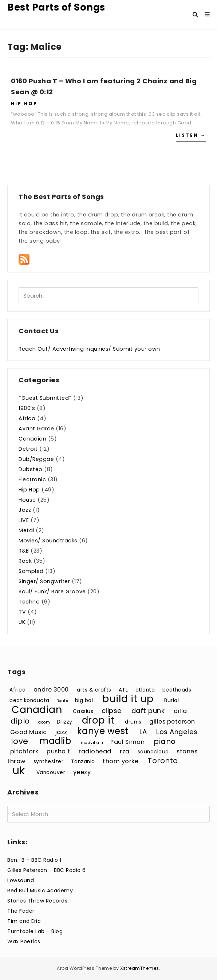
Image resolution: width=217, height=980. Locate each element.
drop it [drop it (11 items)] (98, 720)
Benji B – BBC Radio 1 (34, 860)
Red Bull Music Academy (40, 891)
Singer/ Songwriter (44, 581)
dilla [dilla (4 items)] (180, 711)
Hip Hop (24, 103)
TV (22, 612)
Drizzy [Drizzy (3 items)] (65, 722)
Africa (27, 418)
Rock (25, 561)
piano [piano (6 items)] (165, 741)
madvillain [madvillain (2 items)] (92, 743)
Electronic (32, 479)
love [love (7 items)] (20, 741)
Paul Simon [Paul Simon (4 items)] (127, 742)
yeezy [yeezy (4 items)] (82, 772)
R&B (24, 551)
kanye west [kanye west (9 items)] (103, 731)
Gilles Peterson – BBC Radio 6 (47, 870)
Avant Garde (36, 429)
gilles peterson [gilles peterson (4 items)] (172, 722)
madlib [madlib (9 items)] (55, 741)
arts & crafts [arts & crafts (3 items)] (94, 690)
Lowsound (21, 880)
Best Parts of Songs (56, 7)
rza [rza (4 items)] (125, 751)
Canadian (32, 439)
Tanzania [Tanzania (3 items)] (83, 762)
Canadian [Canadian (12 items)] (37, 710)
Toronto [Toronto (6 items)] (163, 761)
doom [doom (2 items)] (44, 722)
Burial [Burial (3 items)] (171, 700)
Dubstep (31, 469)
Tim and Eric (24, 921)
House (27, 500)
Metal (26, 530)
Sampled (31, 571)
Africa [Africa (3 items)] (17, 690)
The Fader (21, 911)
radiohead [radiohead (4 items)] (95, 751)
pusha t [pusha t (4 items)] (58, 751)
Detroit (28, 449)
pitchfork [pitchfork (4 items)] (24, 751)
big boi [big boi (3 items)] (84, 700)
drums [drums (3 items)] (133, 722)
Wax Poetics (24, 941)
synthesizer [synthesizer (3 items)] (49, 762)
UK (22, 622)
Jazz (25, 510)
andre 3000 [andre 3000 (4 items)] (51, 690)
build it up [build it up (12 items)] (128, 699)
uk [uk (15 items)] (19, 770)
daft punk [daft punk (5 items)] (148, 711)
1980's (27, 408)
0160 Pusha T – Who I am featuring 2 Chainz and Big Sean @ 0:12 (104, 86)
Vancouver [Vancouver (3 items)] (51, 772)
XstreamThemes (140, 968)
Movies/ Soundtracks (48, 541)
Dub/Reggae (36, 459)
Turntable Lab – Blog (35, 931)
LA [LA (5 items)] (143, 732)
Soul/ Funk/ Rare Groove (52, 591)
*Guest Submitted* (45, 398)
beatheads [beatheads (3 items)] (177, 690)
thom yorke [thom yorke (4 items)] (121, 761)
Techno (29, 602)
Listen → (191, 135)
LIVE (24, 520)
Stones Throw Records (37, 901)
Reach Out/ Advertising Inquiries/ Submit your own (89, 349)
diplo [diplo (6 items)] (20, 721)
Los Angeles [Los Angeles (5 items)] (177, 732)
